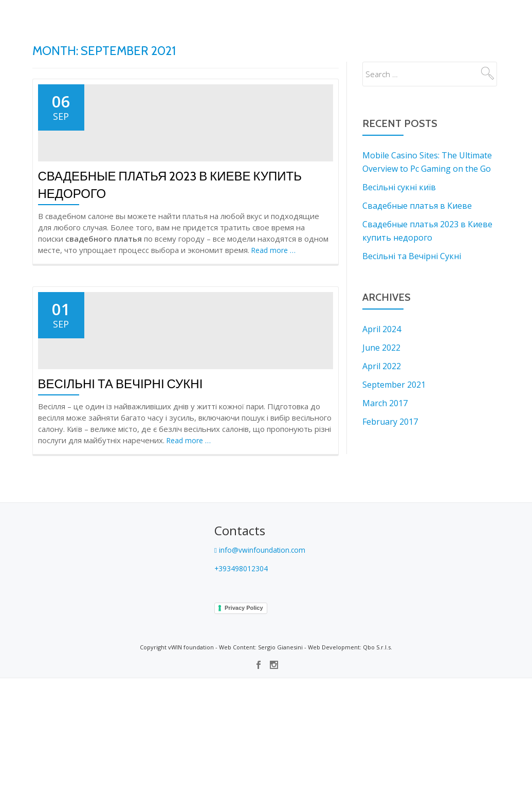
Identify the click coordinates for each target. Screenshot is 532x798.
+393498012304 (244, 688)
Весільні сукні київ (399, 187)
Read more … (275, 311)
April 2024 (382, 329)
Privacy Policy (244, 728)
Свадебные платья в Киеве (417, 206)
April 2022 (382, 366)
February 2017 (390, 422)
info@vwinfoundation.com (262, 669)
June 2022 (381, 348)
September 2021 (394, 385)
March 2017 (385, 403)
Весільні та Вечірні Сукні (121, 504)
